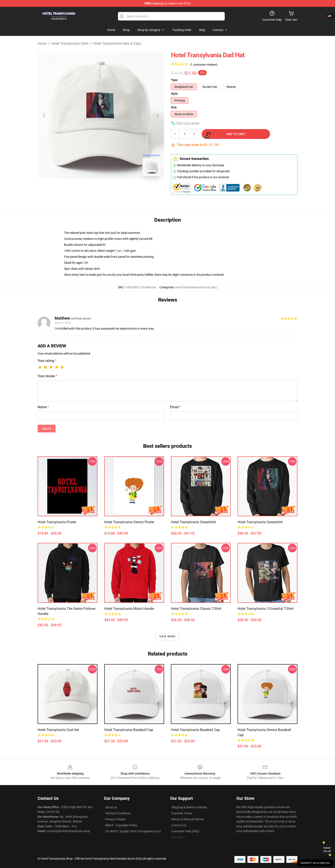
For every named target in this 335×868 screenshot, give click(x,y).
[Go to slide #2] (112, 189)
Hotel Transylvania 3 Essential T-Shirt (266, 609)
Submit (47, 429)
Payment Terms (182, 813)
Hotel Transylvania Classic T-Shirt (196, 609)
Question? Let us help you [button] (315, 863)
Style (174, 94)
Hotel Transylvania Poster (57, 522)
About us (111, 807)
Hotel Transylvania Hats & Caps (117, 43)
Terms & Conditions (118, 813)
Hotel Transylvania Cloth (70, 43)
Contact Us (179, 825)
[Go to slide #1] (90, 189)
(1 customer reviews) (204, 65)
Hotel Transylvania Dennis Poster (129, 522)
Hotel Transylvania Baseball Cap (129, 730)
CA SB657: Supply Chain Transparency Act (133, 831)
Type (174, 80)
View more (168, 637)
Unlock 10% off (327, 850)
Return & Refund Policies (188, 819)
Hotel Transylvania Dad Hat (58, 730)
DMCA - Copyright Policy (121, 825)
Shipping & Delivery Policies (189, 807)
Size (174, 107)
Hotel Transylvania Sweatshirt (193, 522)
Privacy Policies (115, 819)
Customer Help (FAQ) (185, 831)
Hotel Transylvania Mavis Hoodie (129, 609)
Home (42, 43)
